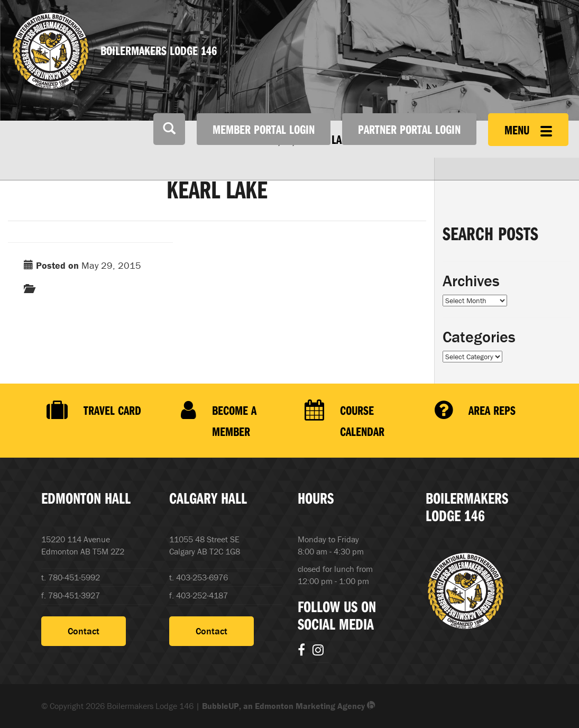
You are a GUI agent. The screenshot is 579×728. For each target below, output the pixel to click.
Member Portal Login (264, 129)
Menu (528, 130)
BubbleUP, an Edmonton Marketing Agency (289, 706)
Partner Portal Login (409, 129)
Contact (84, 631)
